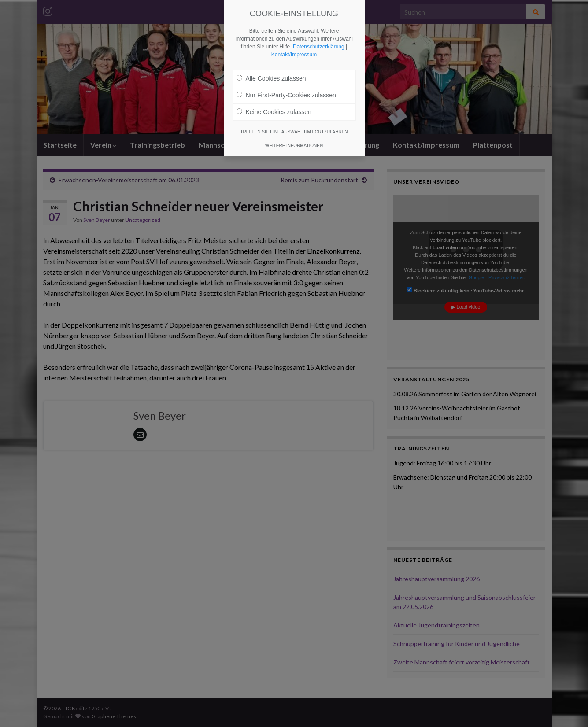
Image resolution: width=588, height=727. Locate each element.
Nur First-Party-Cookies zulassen (286, 95)
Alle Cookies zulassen (271, 78)
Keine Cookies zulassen (274, 112)
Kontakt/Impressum (294, 55)
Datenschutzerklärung (319, 47)
